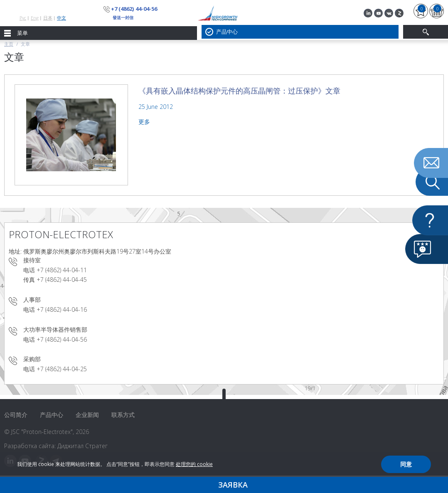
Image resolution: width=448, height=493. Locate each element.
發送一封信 (123, 17)
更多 (144, 122)
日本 (48, 18)
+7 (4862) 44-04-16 (62, 309)
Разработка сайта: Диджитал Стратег (56, 446)
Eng (35, 18)
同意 (406, 464)
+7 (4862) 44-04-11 (62, 270)
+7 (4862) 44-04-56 (134, 9)
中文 (62, 18)
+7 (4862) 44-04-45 (62, 280)
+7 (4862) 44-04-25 (62, 369)
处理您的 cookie (194, 464)
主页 (9, 44)
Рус (23, 18)
